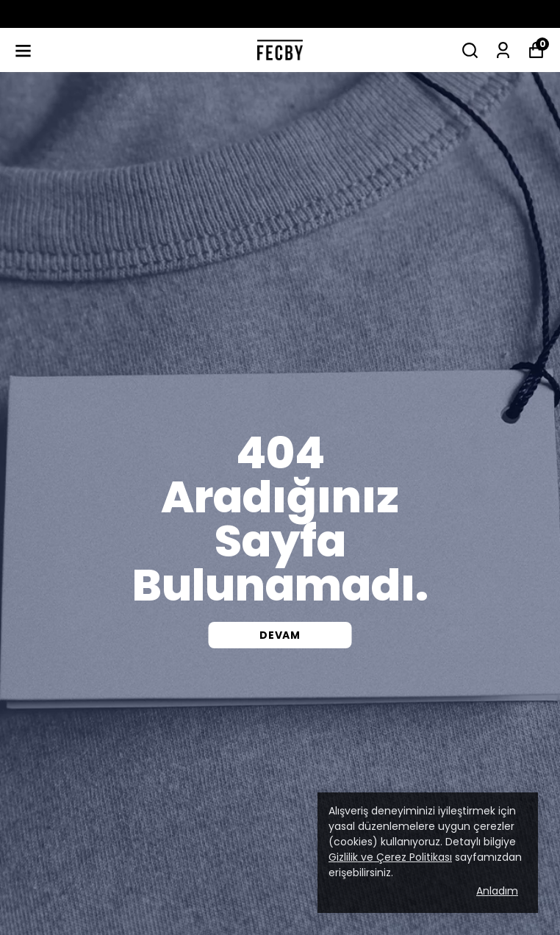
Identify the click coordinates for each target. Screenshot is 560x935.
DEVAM (280, 635)
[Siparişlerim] (503, 50)
